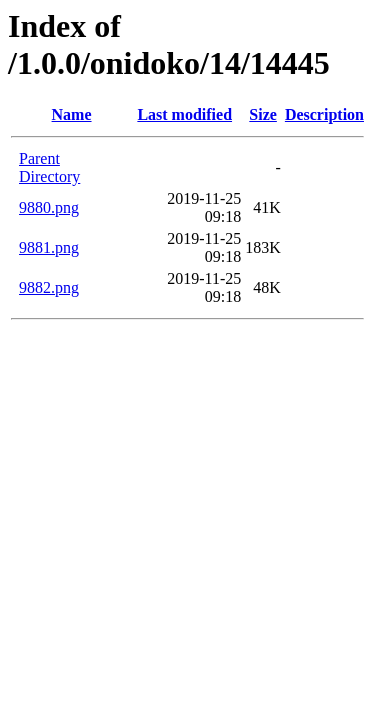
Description (324, 114)
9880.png (49, 207)
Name (72, 114)
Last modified (184, 114)
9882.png (49, 287)
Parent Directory (49, 167)
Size (263, 114)
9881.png (49, 247)
